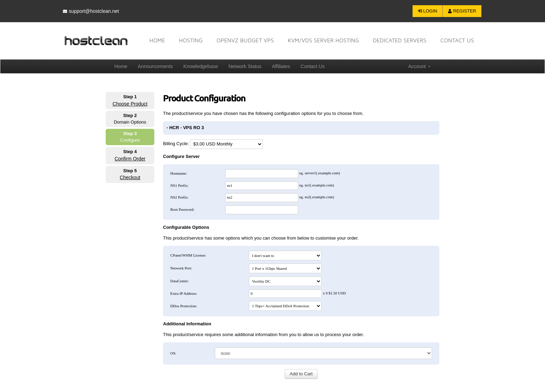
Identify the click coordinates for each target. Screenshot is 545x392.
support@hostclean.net (91, 11)
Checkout (130, 177)
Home (157, 40)
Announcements (155, 66)
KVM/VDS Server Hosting (323, 40)
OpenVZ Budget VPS (245, 40)
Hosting (191, 40)
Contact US (457, 40)
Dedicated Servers (400, 40)
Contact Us (313, 66)
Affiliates (281, 66)
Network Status (245, 66)
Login (428, 11)
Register (462, 11)
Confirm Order (130, 159)
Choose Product (130, 104)
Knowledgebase (201, 66)
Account (420, 66)
